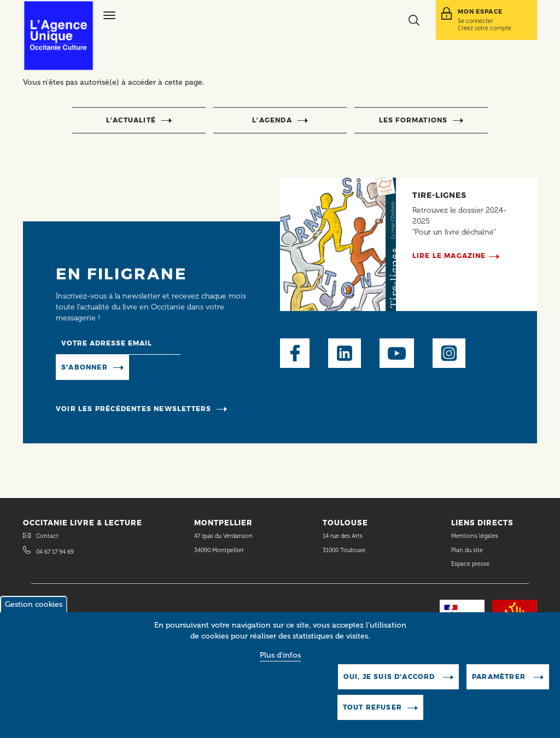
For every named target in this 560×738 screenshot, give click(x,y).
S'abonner (84, 367)
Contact (47, 536)
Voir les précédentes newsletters (133, 409)
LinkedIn (345, 353)
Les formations (413, 120)
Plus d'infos (280, 661)
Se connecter (476, 21)
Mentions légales (476, 536)
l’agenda (272, 120)
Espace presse (470, 564)
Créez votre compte (485, 28)
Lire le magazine (449, 256)
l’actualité (131, 120)
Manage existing (167, 367)
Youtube (397, 353)
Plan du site (467, 550)
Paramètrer (500, 683)
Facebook (295, 353)
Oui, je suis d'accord (390, 683)
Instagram (449, 353)
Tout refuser (372, 713)
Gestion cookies (34, 610)
